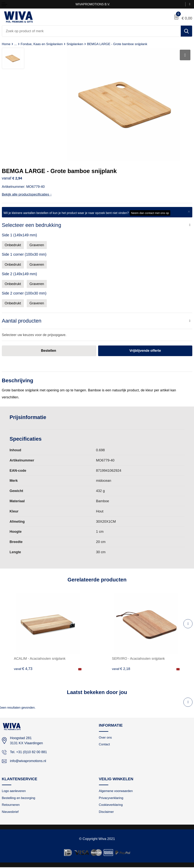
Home (6, 44)
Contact (105, 745)
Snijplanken (76, 44)
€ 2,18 (121, 669)
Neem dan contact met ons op (150, 213)
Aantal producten (22, 321)
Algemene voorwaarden (116, 791)
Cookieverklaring (111, 805)
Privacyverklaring (111, 798)
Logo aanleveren (14, 791)
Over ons (106, 738)
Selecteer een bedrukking (32, 225)
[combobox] (91, 31)
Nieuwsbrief (11, 812)
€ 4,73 (23, 669)
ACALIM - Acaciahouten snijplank (40, 659)
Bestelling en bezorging (19, 798)
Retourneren (11, 805)
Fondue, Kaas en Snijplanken (42, 44)
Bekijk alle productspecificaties (27, 194)
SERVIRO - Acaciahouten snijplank (139, 659)
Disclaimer (107, 812)
